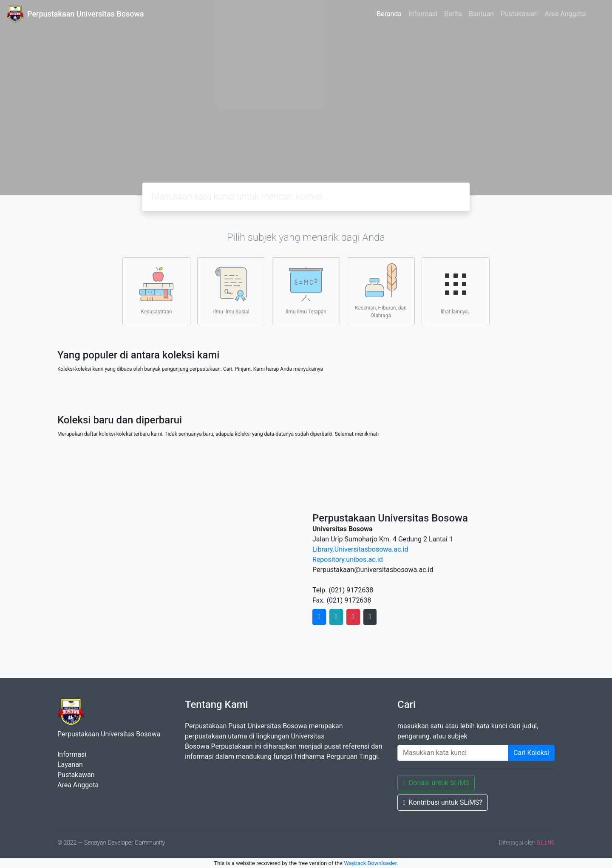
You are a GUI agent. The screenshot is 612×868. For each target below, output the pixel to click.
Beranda (389, 14)
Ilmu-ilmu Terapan (306, 291)
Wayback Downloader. (371, 863)
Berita (453, 14)
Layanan (70, 765)
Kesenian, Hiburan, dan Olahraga (381, 291)
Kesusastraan (156, 291)
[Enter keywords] (453, 753)
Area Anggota (565, 14)
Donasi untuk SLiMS (436, 783)
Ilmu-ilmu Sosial (231, 291)
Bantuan (481, 14)
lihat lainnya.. (456, 291)
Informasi (423, 14)
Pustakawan (519, 14)
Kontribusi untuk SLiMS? (443, 802)
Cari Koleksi (531, 753)
